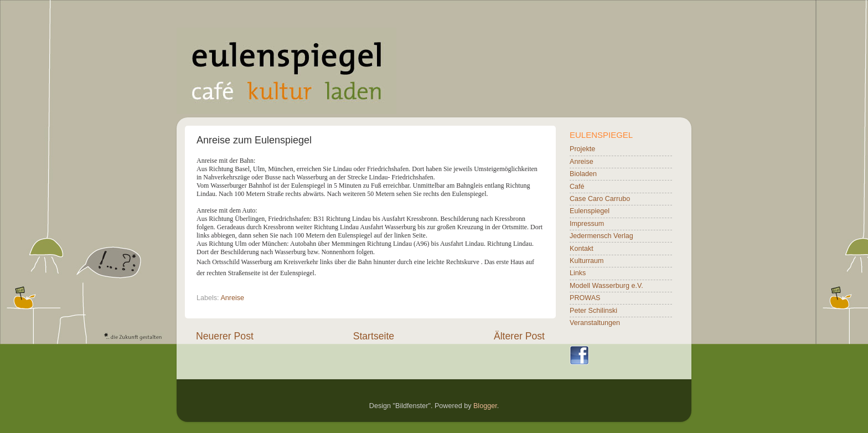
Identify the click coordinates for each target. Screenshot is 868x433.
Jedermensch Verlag (601, 236)
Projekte (582, 149)
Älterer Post (519, 336)
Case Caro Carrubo (600, 199)
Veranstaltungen (595, 323)
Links (578, 273)
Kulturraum (587, 261)
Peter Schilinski (593, 311)
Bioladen (583, 174)
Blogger (485, 406)
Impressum (587, 224)
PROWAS (585, 298)
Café (577, 187)
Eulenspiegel (590, 211)
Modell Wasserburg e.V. (606, 286)
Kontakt (582, 249)
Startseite (374, 336)
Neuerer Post (225, 336)
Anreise (232, 298)
